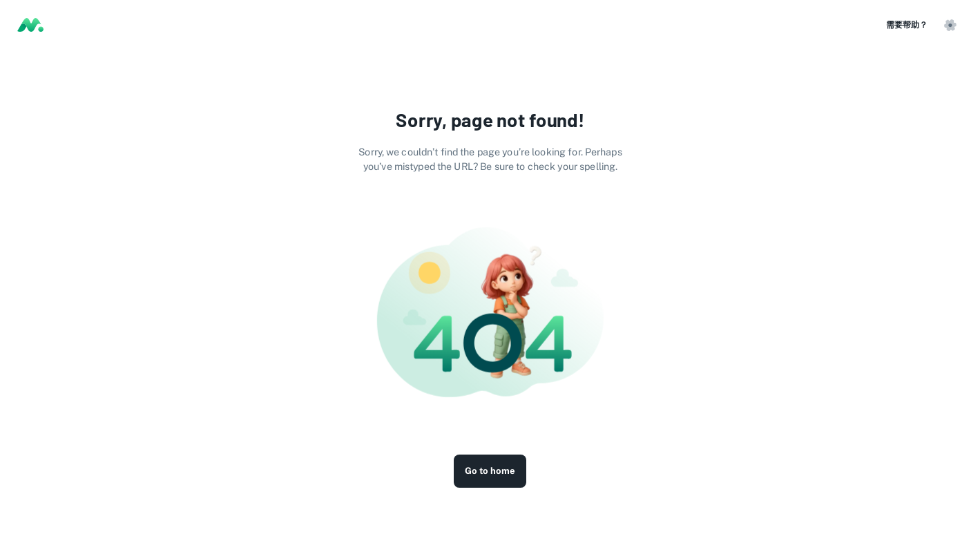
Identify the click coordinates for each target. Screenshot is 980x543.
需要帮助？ (907, 25)
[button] (950, 25)
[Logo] (30, 25)
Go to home (490, 471)
